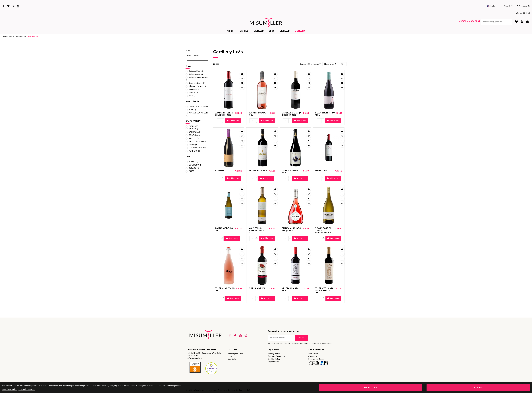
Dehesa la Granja (197, 83)
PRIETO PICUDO (197, 142)
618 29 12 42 (193, 356)
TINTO (193, 171)
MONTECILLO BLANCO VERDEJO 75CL (257, 231)
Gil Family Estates (197, 86)
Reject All (371, 388)
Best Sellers (233, 359)
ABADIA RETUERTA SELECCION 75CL (224, 114)
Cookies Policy (274, 359)
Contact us (313, 356)
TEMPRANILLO (197, 148)
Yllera (192, 96)
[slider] (186, 61)
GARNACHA (195, 132)
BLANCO (194, 162)
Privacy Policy (274, 354)
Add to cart (233, 121)
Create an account (470, 21)
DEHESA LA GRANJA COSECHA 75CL (292, 114)
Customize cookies (27, 389)
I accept (478, 388)
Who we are (313, 354)
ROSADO (194, 168)
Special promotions (236, 354)
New (230, 356)
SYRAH (193, 145)
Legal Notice (274, 362)
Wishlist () (507, 6)
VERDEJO (194, 151)
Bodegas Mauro (196, 71)
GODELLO (194, 135)
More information (10, 389)
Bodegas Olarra (196, 74)
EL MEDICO (221, 171)
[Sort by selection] (331, 64)
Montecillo (194, 90)
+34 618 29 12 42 (523, 13)
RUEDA (193, 110)
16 (343, 64)
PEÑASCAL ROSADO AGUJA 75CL (291, 230)
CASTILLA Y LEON (198, 107)
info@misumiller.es (195, 358)
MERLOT (194, 139)
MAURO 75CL (321, 171)
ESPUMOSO (195, 165)
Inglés (492, 6)
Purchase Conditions (276, 356)
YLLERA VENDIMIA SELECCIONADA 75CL (324, 291)
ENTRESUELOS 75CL (258, 171)
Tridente (193, 93)
